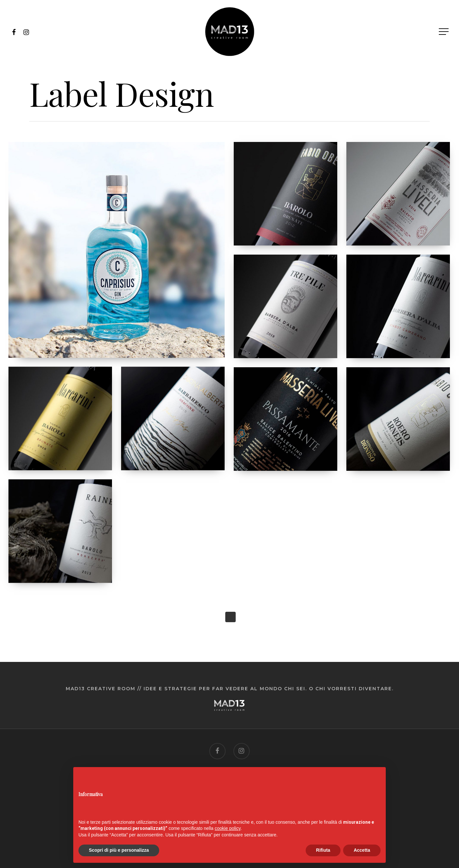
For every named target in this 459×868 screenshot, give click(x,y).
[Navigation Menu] (444, 32)
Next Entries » (230, 617)
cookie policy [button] (228, 828)
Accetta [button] (362, 850)
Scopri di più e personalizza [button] (119, 850)
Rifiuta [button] (323, 850)
